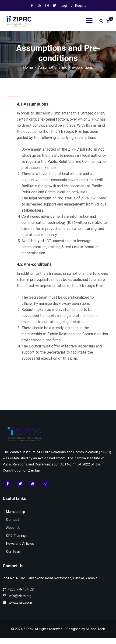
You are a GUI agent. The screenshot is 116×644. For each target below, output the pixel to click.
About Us (13, 528)
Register (81, 6)
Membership (16, 512)
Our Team (14, 552)
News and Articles (20, 544)
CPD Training (16, 536)
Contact (12, 520)
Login (65, 6)
